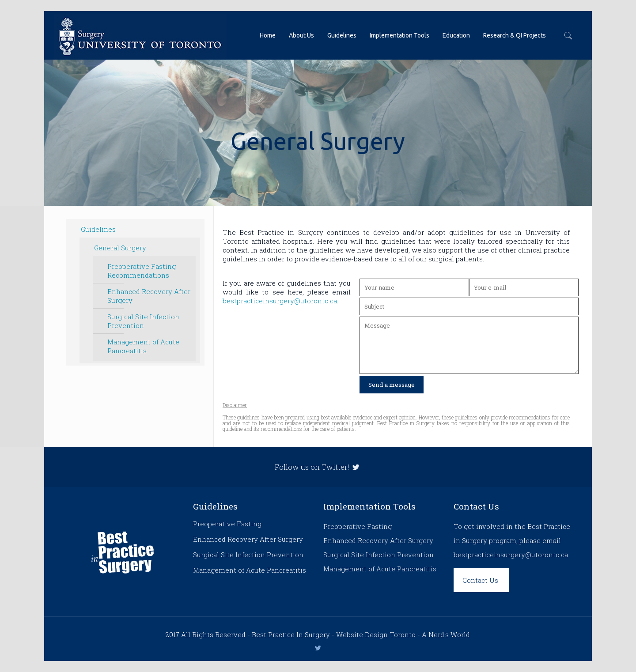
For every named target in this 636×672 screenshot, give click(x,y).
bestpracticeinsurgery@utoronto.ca (280, 301)
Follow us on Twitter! (318, 467)
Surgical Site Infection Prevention (143, 321)
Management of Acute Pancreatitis (143, 346)
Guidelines (98, 229)
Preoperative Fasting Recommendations (142, 271)
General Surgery (120, 248)
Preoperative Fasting (227, 524)
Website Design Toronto (376, 634)
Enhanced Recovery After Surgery (149, 296)
